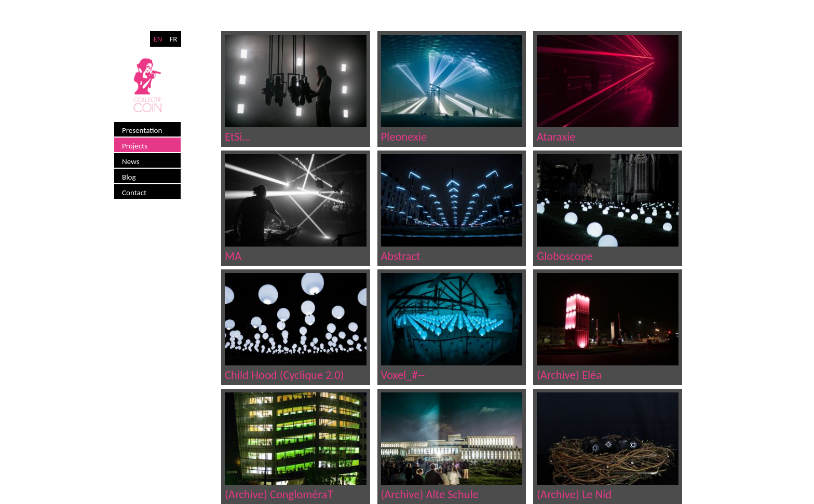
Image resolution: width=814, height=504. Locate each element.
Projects (135, 146)
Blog (129, 177)
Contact (134, 193)
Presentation (142, 130)
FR (173, 39)
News (131, 161)
